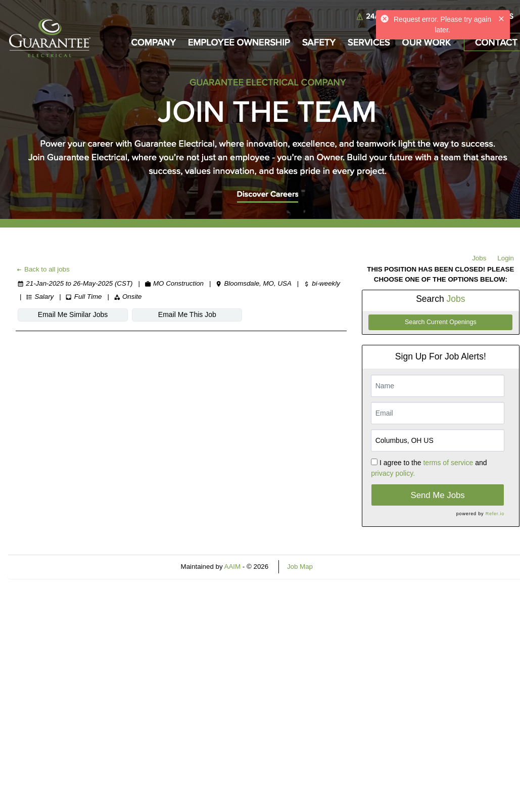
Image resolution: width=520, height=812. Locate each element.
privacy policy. (393, 473)
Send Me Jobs (437, 495)
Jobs (479, 258)
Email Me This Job (187, 314)
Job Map (300, 567)
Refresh (343, 567)
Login (506, 258)
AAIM (233, 567)
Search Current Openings (441, 322)
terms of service (448, 463)
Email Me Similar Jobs (73, 314)
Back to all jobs (43, 269)
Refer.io (495, 514)
